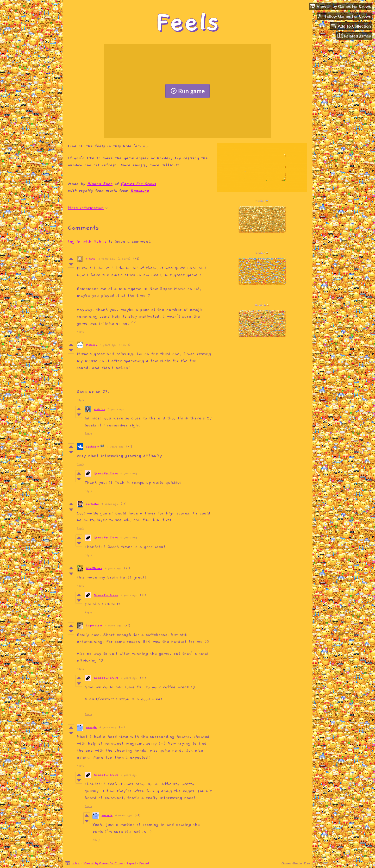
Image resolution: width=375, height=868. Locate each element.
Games (286, 863)
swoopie (91, 727)
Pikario (91, 259)
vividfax (99, 409)
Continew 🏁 (95, 447)
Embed (144, 863)
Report (131, 863)
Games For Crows (138, 184)
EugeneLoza (94, 625)
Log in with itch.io (87, 241)
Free (307, 863)
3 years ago (107, 259)
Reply (80, 332)
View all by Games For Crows (103, 863)
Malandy (92, 345)
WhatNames (94, 568)
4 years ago (115, 447)
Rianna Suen (100, 184)
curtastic (92, 504)
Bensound (140, 191)
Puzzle (298, 863)
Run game (188, 91)
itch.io (76, 863)
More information (88, 208)
